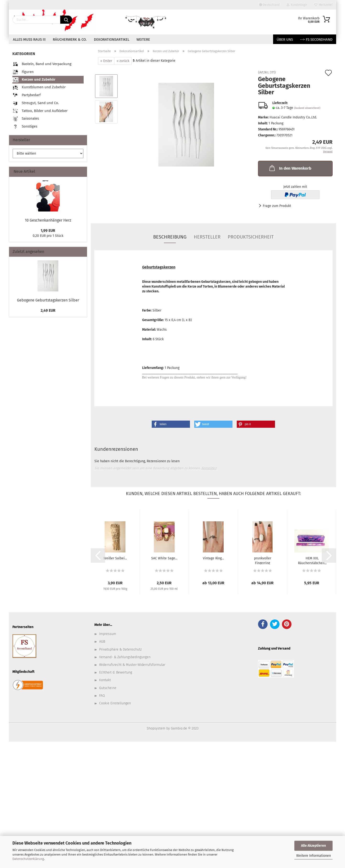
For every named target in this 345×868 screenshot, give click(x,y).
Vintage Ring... (213, 558)
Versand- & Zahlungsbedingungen (125, 657)
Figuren (23, 72)
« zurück (123, 61)
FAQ (102, 696)
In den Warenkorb (290, 168)
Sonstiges (25, 127)
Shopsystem (156, 728)
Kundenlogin (297, 5)
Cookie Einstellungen (115, 703)
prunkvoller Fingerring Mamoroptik (263, 560)
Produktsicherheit (251, 237)
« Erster (106, 61)
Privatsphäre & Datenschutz (120, 649)
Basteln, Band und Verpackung (42, 64)
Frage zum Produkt (277, 206)
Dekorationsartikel (112, 39)
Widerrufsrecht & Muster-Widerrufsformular (132, 665)
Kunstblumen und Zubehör (39, 87)
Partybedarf (27, 95)
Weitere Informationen (314, 856)
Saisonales (26, 119)
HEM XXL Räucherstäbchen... (312, 560)
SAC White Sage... (164, 558)
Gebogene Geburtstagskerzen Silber (48, 300)
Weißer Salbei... (115, 558)
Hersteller (207, 237)
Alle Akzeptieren (313, 846)
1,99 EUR (48, 231)
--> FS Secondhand (316, 39)
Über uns (285, 39)
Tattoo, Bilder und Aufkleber (40, 111)
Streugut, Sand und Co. (36, 103)
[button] (171, 424)
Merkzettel (323, 5)
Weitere (143, 39)
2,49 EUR (48, 310)
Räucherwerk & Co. (70, 39)
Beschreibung (170, 237)
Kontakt (105, 680)
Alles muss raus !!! (29, 39)
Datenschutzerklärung (28, 859)
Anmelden (209, 468)
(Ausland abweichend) (307, 108)
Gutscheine (108, 688)
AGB (102, 642)
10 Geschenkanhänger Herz (48, 220)
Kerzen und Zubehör (34, 80)
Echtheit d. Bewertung (116, 672)
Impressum (108, 634)
